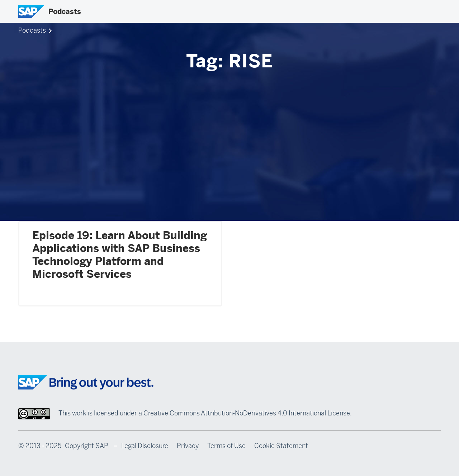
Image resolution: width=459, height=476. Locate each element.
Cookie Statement (281, 446)
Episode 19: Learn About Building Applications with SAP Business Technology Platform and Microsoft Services (120, 255)
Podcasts (65, 11)
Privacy (188, 446)
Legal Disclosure (145, 446)
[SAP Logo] (31, 11)
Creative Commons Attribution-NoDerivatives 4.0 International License (247, 413)
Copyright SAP (87, 446)
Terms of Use (226, 446)
